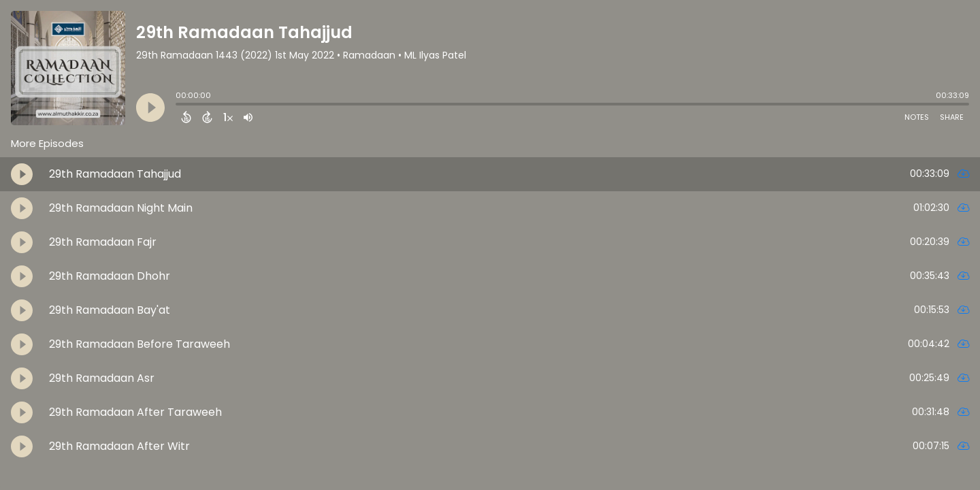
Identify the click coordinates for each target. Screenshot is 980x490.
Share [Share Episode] (952, 117)
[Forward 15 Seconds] (207, 117)
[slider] (179, 105)
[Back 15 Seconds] (186, 117)
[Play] (150, 108)
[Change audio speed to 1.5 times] (228, 117)
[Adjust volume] (248, 117)
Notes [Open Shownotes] (917, 117)
